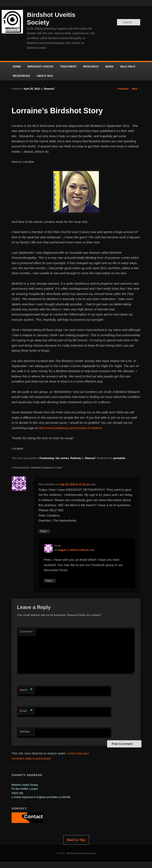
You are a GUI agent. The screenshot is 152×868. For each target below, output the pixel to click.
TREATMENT (68, 67)
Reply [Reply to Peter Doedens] (44, 531)
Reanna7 (49, 89)
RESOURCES (21, 76)
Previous (122, 89)
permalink (119, 458)
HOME (17, 67)
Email (26, 711)
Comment (27, 631)
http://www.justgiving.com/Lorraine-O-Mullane (70, 428)
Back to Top (76, 840)
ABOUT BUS (45, 76)
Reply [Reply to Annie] (50, 581)
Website (25, 732)
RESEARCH (91, 67)
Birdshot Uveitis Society (81, 853)
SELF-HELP (128, 67)
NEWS (109, 67)
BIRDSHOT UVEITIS (40, 67)
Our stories (62, 458)
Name (26, 690)
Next (136, 89)
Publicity (76, 458)
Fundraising (47, 458)
